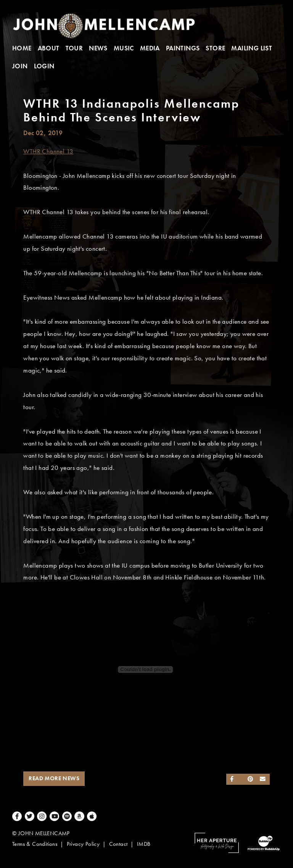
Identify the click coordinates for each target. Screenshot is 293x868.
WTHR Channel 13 (48, 151)
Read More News (54, 778)
